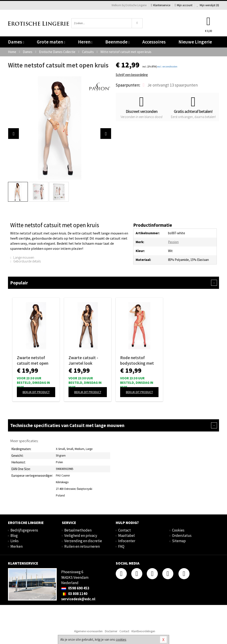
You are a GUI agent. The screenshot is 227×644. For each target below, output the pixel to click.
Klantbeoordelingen (143, 631)
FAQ (121, 546)
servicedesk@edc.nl (78, 599)
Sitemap (179, 541)
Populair (113, 283)
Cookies (178, 530)
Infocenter (127, 541)
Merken (17, 546)
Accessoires (154, 42)
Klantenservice (161, 5)
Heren (85, 42)
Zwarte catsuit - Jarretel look (83, 360)
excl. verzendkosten (167, 67)
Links (15, 541)
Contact (124, 530)
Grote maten (51, 42)
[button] (14, 134)
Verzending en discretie (83, 541)
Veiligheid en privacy (81, 536)
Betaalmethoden (78, 530)
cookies (121, 639)
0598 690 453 (75, 588)
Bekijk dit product (36, 392)
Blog (14, 536)
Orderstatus (182, 536)
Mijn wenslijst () (208, 5)
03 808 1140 (74, 594)
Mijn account (184, 5)
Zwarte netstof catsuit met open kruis (33, 360)
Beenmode (117, 42)
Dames (16, 42)
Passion (173, 242)
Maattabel (126, 536)
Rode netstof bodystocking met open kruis (137, 360)
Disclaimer (111, 631)
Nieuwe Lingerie (195, 42)
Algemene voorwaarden (88, 631)
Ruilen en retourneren (82, 546)
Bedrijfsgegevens (24, 530)
